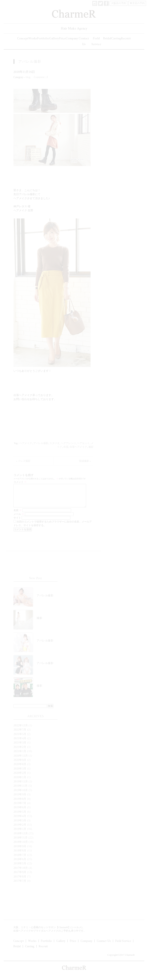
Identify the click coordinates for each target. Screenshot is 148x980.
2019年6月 (20, 812)
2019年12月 (21, 786)
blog (28, 77)
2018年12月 (21, 838)
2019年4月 (20, 821)
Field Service (96, 41)
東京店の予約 (137, 3)
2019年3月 (20, 825)
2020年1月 (20, 782)
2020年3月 (20, 773)
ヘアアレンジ (68, 443)
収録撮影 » (85, 461)
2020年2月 (20, 777)
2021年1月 (20, 756)
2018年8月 (20, 855)
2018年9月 (20, 851)
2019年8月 (20, 803)
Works (33, 39)
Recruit (126, 39)
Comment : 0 (41, 77)
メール (19, 519)
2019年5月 (20, 816)
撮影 (91, 447)
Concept (23, 39)
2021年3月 (20, 747)
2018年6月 (20, 864)
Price (62, 39)
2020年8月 (20, 769)
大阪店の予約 (119, 3)
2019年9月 (20, 799)
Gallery (54, 39)
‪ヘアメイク (26, 443)
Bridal (107, 39)
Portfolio (43, 39)
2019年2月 (20, 829)
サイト (17, 522)
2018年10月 (21, 846)
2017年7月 (20, 885)
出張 (66, 447)
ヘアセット (83, 443)
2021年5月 (20, 739)
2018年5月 (20, 868)
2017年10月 (21, 873)
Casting (116, 39)
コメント (20, 482)
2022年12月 (21, 730)
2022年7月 (20, 734)
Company (72, 39)
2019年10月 (21, 795)
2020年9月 (20, 765)
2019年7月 (20, 808)
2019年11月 (21, 790)
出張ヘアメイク (78, 447)
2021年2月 (20, 752)
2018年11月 (21, 842)
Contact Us (84, 41)
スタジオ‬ (55, 443)
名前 (18, 515)
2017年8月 (20, 881)
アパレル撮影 (30, 62)
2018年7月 (20, 860)
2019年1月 (20, 834)
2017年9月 (20, 877)
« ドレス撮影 (23, 461)
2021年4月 (20, 743)
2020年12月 (21, 760)
